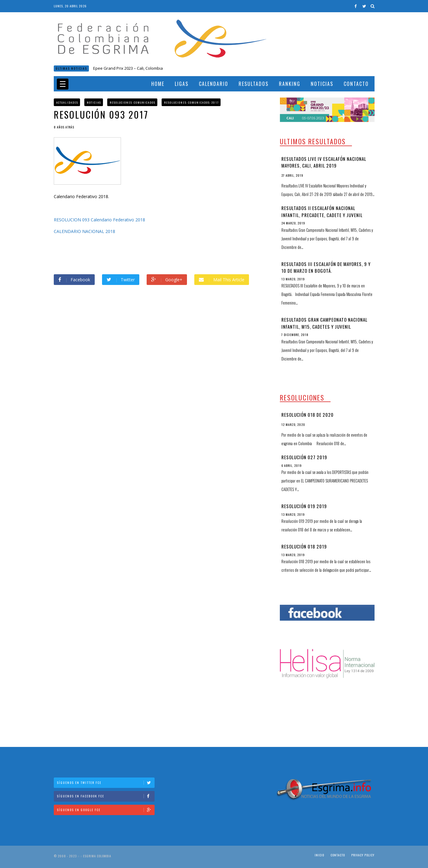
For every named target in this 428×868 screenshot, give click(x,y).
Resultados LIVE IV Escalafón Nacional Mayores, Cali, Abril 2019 (324, 162)
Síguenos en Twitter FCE (106, 783)
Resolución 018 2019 (304, 546)
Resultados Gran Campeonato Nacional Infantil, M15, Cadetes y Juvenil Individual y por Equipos (324, 326)
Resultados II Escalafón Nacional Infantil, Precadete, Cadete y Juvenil (322, 211)
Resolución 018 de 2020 (307, 415)
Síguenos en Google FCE (106, 810)
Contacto (356, 84)
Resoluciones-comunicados (133, 102)
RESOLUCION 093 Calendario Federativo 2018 (99, 220)
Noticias (322, 84)
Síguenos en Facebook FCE (106, 796)
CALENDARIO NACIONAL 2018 (84, 231)
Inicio (319, 855)
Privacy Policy (363, 855)
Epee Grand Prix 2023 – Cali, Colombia (128, 68)
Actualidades (67, 102)
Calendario (214, 84)
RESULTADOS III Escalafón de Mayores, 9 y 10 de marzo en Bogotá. (326, 267)
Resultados (254, 84)
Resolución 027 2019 (304, 457)
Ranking (290, 84)
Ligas (182, 84)
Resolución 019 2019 (304, 506)
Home (158, 84)
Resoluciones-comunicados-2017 (191, 102)
